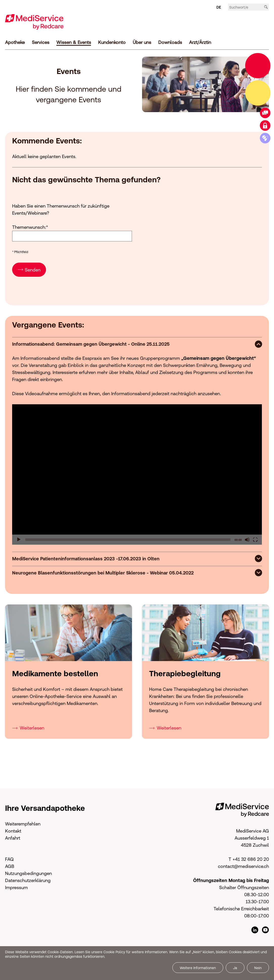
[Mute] (247, 539)
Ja (235, 968)
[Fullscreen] (255, 539)
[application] (137, 473)
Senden (33, 269)
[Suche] (266, 7)
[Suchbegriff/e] (248, 7)
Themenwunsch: (30, 226)
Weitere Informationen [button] (198, 968)
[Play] (19, 539)
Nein (258, 968)
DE (219, 7)
